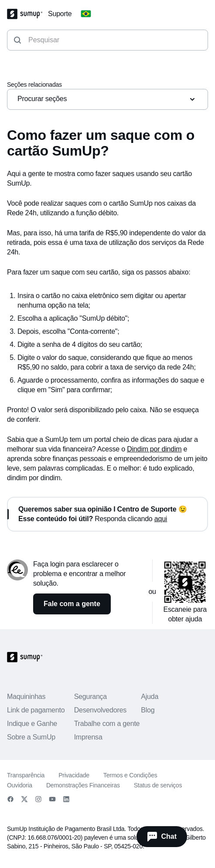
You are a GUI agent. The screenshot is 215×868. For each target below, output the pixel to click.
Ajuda (150, 697)
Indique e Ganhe (32, 724)
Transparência (26, 775)
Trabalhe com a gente (107, 724)
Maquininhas (26, 697)
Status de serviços (158, 785)
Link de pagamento (36, 710)
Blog (148, 710)
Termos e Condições (130, 775)
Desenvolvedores (100, 710)
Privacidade (74, 775)
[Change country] (86, 14)
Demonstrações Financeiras (83, 785)
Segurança (90, 697)
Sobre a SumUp (31, 737)
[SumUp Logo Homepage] (27, 14)
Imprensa (88, 737)
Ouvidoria (20, 785)
